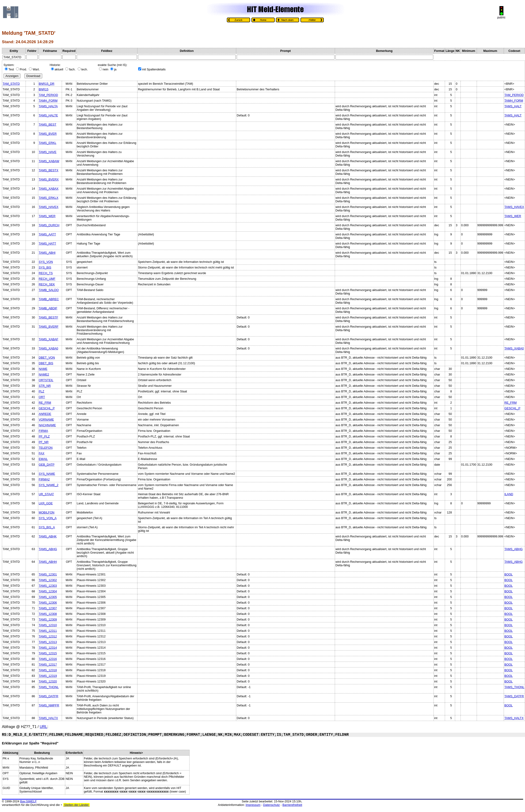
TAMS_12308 (48, 614)
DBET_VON (47, 358)
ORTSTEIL (46, 380)
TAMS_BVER (48, 134)
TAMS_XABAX (49, 189)
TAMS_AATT (47, 234)
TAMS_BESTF (48, 317)
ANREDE (45, 414)
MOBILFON (47, 512)
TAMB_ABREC (49, 299)
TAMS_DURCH (49, 225)
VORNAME (46, 419)
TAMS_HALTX (48, 718)
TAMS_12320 (48, 681)
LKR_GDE (46, 503)
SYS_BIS (45, 267)
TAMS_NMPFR (49, 705)
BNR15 (44, 89)
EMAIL (43, 459)
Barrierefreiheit (292, 805)
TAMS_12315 (48, 653)
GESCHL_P (47, 408)
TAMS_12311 (48, 631)
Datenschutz (272, 805)
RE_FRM (45, 403)
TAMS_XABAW (49, 161)
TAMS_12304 (48, 591)
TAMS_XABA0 (48, 348)
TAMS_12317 (48, 665)
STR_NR (45, 386)
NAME (43, 369)
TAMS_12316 (48, 659)
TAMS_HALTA (48, 106)
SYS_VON (46, 262)
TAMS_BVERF (49, 327)
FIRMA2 (44, 479)
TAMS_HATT (47, 243)
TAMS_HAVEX (49, 207)
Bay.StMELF (29, 801)
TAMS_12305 (48, 597)
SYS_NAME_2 (49, 485)
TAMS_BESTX (49, 170)
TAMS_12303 (48, 586)
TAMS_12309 (48, 619)
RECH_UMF (47, 279)
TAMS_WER (47, 216)
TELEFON (46, 448)
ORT (42, 397)
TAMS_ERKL (48, 143)
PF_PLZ (44, 436)
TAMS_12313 (48, 642)
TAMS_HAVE (48, 152)
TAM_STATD (11, 84)
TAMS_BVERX (49, 179)
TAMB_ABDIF (48, 308)
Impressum (253, 805)
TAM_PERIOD (48, 95)
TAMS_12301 (48, 574)
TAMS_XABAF (49, 339)
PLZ (41, 391)
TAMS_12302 (48, 580)
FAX (42, 453)
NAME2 (44, 374)
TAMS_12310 (48, 625)
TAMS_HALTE (48, 115)
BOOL (509, 574)
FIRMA (43, 431)
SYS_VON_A (48, 518)
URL (43, 727)
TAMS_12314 (48, 648)
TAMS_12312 (48, 636)
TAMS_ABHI (47, 253)
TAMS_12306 (48, 603)
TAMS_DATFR (48, 696)
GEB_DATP (47, 465)
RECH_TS (46, 273)
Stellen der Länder (76, 805)
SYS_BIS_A (47, 527)
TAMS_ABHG (48, 549)
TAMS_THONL (49, 687)
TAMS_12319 (48, 676)
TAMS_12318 (48, 670)
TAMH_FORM (48, 101)
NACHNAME (47, 425)
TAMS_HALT (513, 106)
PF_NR (44, 442)
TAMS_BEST (48, 124)
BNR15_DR (47, 84)
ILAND (509, 494)
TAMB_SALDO (49, 290)
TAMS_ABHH (48, 562)
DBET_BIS (46, 363)
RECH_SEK (47, 284)
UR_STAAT (46, 494)
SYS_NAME (47, 474)
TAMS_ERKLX (49, 198)
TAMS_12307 (48, 608)
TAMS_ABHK (48, 536)
